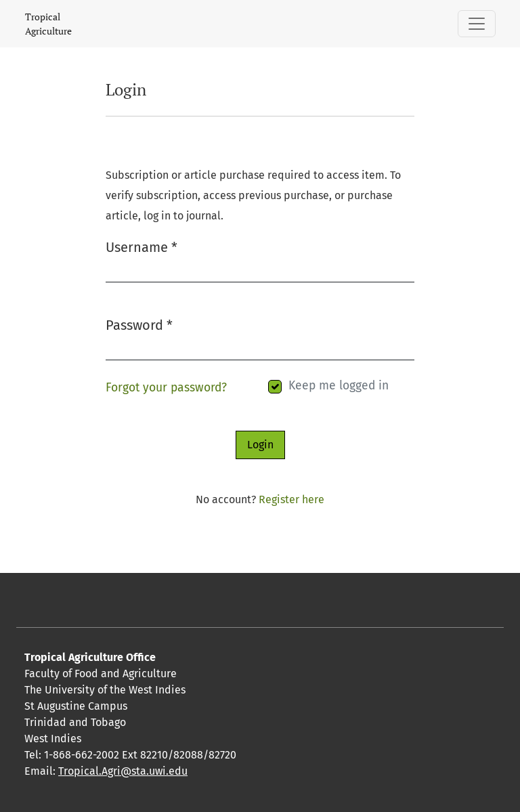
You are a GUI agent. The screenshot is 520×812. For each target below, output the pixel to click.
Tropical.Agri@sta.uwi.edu (123, 771)
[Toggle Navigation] (477, 24)
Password (139, 324)
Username (142, 246)
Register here (291, 499)
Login (260, 445)
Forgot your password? (166, 388)
